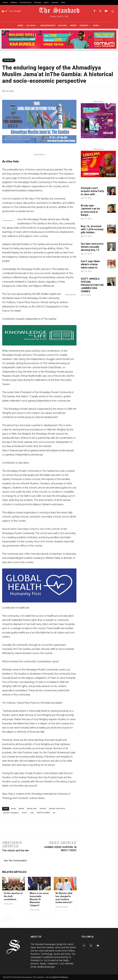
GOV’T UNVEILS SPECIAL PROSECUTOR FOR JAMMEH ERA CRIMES (92, 285)
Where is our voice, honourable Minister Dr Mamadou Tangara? (39, 899)
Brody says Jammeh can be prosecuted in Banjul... (90, 210)
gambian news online (57, 809)
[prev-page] (4, 919)
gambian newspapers (11, 813)
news (32, 813)
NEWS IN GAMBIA (43, 813)
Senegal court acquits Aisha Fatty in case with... (92, 191)
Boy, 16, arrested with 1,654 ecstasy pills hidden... (92, 229)
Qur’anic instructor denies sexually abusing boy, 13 (92, 247)
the (54, 813)
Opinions (9, 60)
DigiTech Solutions (60, 977)
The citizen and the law (15, 850)
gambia (21, 809)
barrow (13, 809)
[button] (113, 11)
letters (24, 813)
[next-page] (9, 919)
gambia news (32, 809)
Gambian (43, 809)
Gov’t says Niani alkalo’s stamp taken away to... (90, 264)
